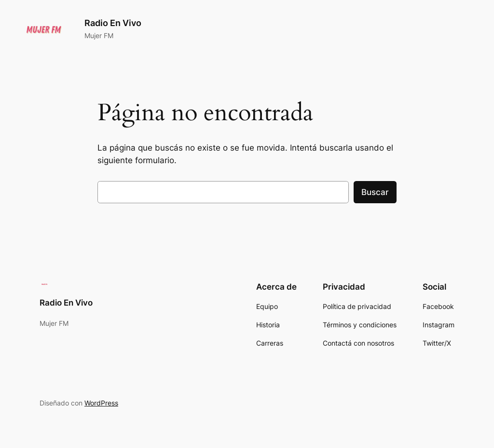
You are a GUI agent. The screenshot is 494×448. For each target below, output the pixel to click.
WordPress (101, 403)
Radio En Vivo (113, 23)
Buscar (375, 192)
